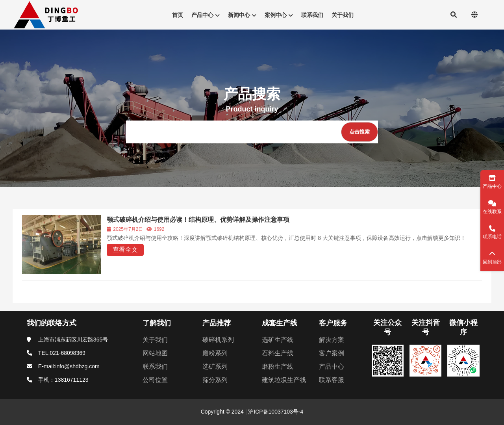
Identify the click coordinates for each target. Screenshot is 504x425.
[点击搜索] (359, 132)
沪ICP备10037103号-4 (275, 412)
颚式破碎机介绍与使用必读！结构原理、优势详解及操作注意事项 (198, 220)
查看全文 (125, 250)
